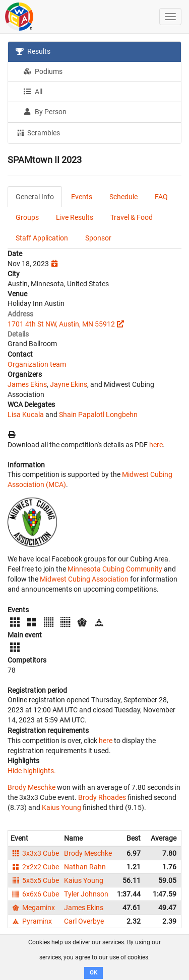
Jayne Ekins (69, 384)
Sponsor (98, 238)
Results (33, 51)
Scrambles (38, 132)
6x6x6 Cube (35, 894)
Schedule (123, 197)
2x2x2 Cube (35, 867)
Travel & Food (132, 217)
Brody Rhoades (102, 797)
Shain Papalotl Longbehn (98, 415)
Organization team (37, 364)
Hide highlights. (32, 771)
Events (82, 197)
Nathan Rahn (85, 867)
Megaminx (33, 908)
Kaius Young (61, 807)
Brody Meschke (31, 787)
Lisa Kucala (26, 415)
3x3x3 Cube (35, 853)
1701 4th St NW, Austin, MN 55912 (61, 324)
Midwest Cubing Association (84, 579)
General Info (35, 197)
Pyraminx (31, 921)
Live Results (75, 217)
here (156, 445)
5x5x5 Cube (35, 880)
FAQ (161, 197)
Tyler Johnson (86, 894)
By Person (45, 112)
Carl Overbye (84, 921)
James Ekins (27, 384)
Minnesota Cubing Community (115, 569)
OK (93, 973)
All (33, 92)
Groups (27, 217)
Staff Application (42, 238)
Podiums (43, 71)
